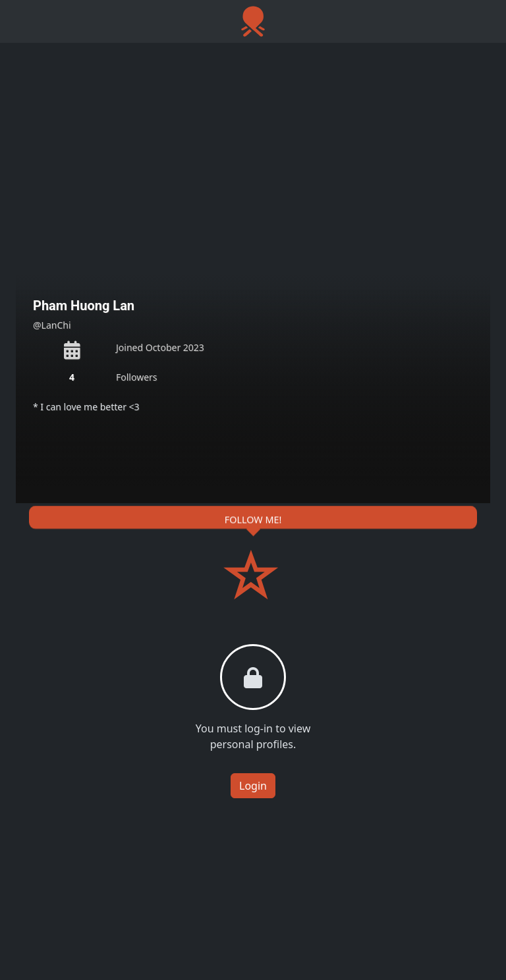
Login (253, 786)
